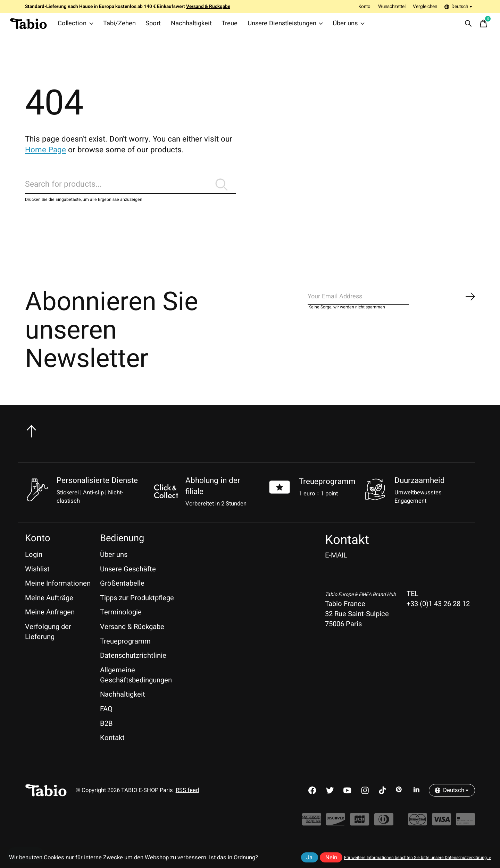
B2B (106, 735)
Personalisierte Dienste (97, 492)
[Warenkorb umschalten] (481, 26)
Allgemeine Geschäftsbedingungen (136, 687)
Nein (331, 858)
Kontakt (112, 750)
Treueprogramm (327, 493)
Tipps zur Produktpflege (137, 609)
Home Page (45, 154)
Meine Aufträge (49, 609)
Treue (224, 26)
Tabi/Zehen (119, 26)
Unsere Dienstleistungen (276, 26)
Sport (152, 26)
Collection (78, 26)
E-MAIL (336, 567)
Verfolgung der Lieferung (48, 644)
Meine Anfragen (50, 624)
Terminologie (121, 624)
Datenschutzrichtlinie (133, 667)
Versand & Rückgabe (132, 639)
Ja (309, 858)
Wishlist (37, 581)
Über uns (337, 26)
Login (34, 566)
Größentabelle (122, 595)
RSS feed (187, 802)
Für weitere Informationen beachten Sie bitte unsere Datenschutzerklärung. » (418, 858)
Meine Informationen (58, 595)
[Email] (392, 311)
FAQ (106, 721)
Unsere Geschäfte (128, 581)
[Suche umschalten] (466, 26)
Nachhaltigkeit (187, 26)
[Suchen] (131, 193)
